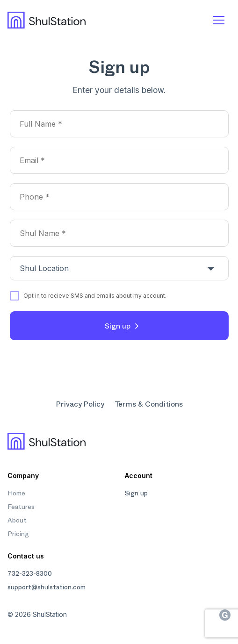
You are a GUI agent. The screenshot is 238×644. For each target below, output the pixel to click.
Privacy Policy (80, 404)
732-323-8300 (30, 573)
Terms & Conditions (149, 404)
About (17, 520)
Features (21, 506)
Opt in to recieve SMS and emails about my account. (95, 296)
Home (16, 493)
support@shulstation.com (47, 587)
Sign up (118, 326)
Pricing (18, 533)
